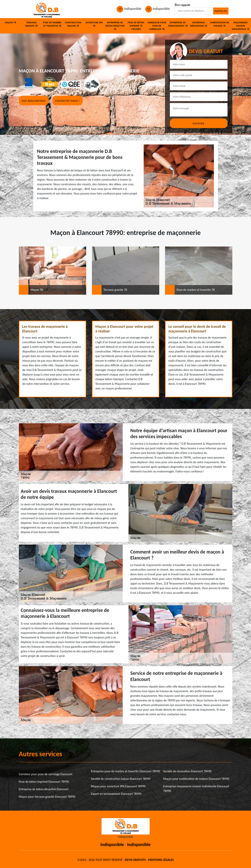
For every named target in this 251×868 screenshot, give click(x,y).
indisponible (129, 9)
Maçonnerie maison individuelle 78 (241, 26)
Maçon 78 (10, 23)
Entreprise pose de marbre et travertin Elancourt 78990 (125, 771)
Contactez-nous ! (68, 101)
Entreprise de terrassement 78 (178, 24)
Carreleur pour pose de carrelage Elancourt (46, 774)
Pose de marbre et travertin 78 (52, 24)
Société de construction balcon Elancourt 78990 (121, 779)
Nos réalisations (34, 101)
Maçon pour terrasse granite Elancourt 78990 (47, 797)
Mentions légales (161, 860)
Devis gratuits (135, 860)
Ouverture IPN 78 (94, 24)
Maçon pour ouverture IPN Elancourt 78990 (118, 786)
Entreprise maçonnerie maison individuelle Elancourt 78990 (196, 789)
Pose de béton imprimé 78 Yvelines (136, 26)
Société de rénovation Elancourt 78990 (187, 771)
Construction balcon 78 (73, 24)
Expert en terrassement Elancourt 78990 (116, 794)
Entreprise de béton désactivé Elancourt (44, 789)
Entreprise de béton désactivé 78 (115, 26)
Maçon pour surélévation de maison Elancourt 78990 (196, 779)
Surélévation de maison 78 (220, 24)
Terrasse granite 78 (31, 24)
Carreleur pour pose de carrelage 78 (157, 26)
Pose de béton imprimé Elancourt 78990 (44, 782)
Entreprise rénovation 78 (199, 24)
